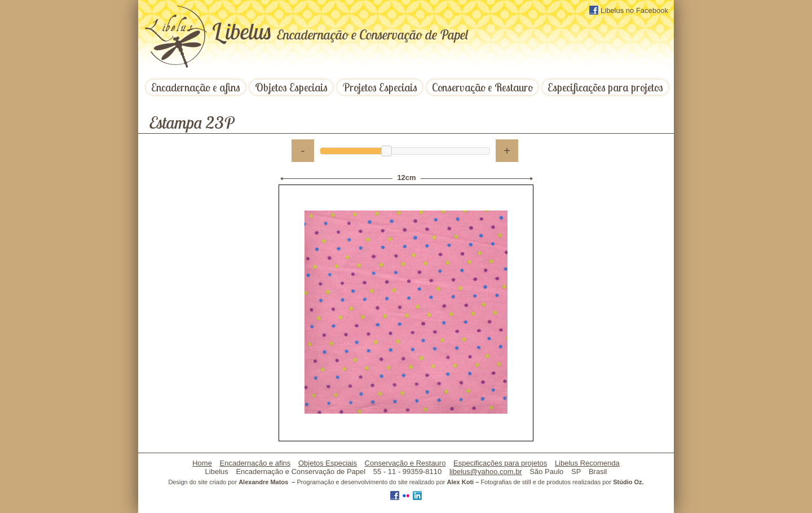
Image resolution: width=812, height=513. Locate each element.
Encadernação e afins (196, 87)
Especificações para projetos (605, 87)
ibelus (340, 31)
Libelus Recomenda (587, 463)
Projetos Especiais (380, 87)
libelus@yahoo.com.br (486, 472)
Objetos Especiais (291, 87)
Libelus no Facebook (629, 10)
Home (202, 463)
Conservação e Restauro (482, 87)
